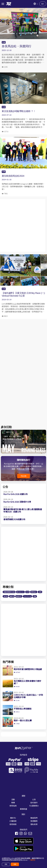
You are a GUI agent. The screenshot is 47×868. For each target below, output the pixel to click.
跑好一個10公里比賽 (23, 720)
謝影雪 (12, 596)
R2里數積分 (34, 806)
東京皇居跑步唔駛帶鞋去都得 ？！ (19, 111)
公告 (34, 799)
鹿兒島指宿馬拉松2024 (13, 176)
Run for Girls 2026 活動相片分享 (17, 502)
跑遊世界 (19, 596)
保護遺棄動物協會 (9, 592)
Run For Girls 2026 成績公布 (16, 494)
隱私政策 (34, 824)
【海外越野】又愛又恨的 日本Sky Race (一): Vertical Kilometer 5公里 (23, 294)
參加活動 (23, 476)
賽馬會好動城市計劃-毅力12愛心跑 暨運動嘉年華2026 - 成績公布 (23, 510)
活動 (13, 799)
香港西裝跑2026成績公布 (14, 519)
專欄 (4, 42)
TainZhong (27, 596)
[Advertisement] (23, 225)
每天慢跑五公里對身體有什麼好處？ (27, 682)
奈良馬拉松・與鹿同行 (17, 46)
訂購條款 (13, 821)
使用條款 (13, 824)
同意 (15, 864)
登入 (43, 4)
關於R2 (13, 818)
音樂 (40, 592)
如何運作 (34, 803)
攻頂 (27, 592)
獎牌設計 (34, 592)
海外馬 (6, 596)
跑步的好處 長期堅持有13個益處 (28, 669)
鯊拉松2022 (20, 592)
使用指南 (13, 806)
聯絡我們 (34, 818)
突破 (35, 596)
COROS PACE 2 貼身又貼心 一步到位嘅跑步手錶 (28, 696)
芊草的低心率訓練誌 (23, 709)
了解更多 (32, 860)
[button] (44, 443)
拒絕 (6, 864)
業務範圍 (23, 809)
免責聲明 (34, 821)
